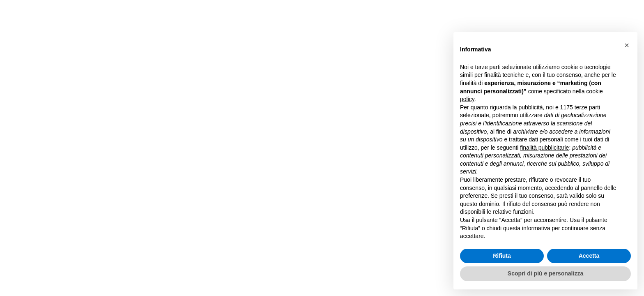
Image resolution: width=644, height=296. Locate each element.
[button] (627, 45)
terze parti (587, 107)
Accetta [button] (589, 256)
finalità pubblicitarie (544, 148)
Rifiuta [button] (502, 256)
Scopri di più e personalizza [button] (545, 273)
